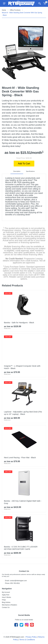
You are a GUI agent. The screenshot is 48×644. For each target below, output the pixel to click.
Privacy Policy (31, 637)
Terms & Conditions (27, 640)
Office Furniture (15, 10)
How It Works (6, 597)
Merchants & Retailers (9, 605)
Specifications (30, 171)
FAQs (4, 600)
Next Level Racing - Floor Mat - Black (20, 457)
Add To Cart (24, 164)
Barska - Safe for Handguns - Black (19, 323)
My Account (6, 592)
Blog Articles (6, 602)
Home (4, 10)
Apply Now (6, 595)
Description (17, 171)
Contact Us (6, 607)
